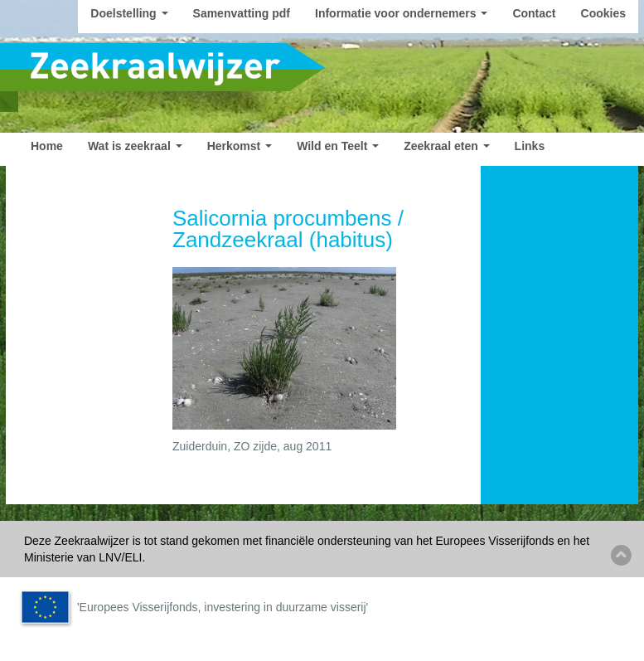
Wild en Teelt (338, 146)
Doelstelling (129, 13)
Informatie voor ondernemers (401, 13)
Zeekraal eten (446, 146)
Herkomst (240, 146)
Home (47, 146)
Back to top (621, 555)
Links (530, 146)
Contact (534, 13)
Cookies (603, 13)
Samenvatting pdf (242, 13)
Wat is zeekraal (135, 146)
